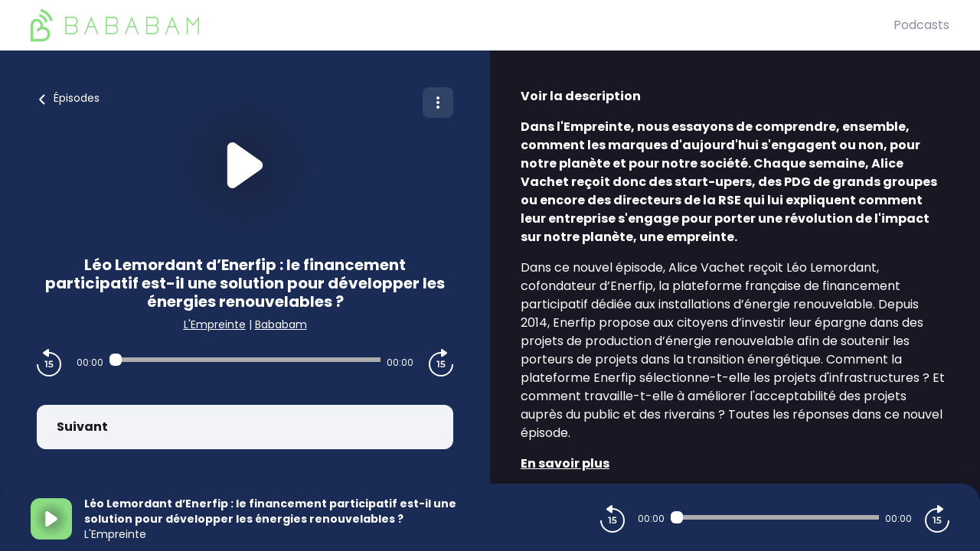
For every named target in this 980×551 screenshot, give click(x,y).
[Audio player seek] (245, 360)
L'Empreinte (215, 324)
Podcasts (921, 25)
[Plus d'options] (438, 103)
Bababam (281, 324)
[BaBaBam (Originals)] (462, 25)
